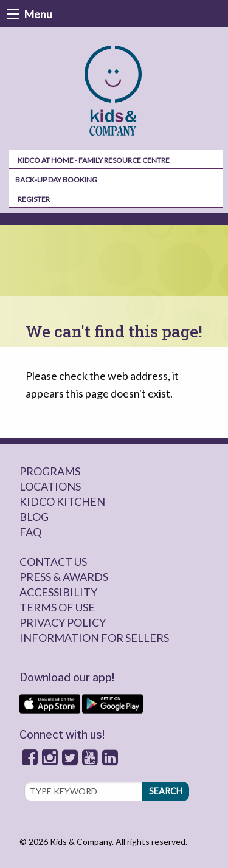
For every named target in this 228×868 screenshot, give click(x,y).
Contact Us (53, 562)
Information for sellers (94, 638)
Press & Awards (64, 577)
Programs (50, 471)
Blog (34, 517)
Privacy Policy (63, 622)
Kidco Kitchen (62, 501)
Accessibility (58, 592)
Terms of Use (57, 607)
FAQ (30, 532)
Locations (50, 486)
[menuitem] (114, 91)
